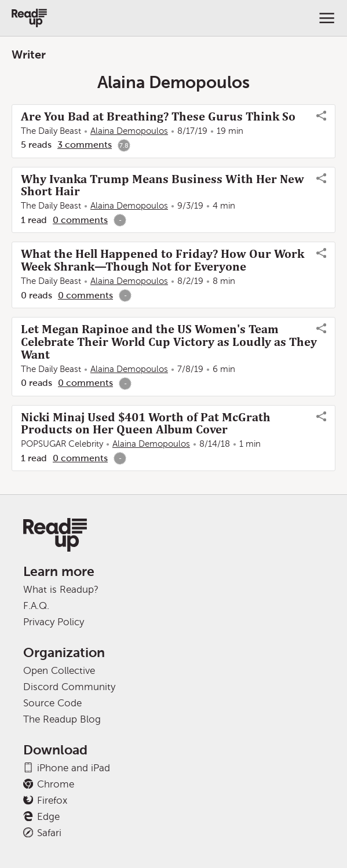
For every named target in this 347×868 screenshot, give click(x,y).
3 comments (85, 145)
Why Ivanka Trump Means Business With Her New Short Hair (162, 185)
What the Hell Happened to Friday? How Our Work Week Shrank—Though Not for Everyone (162, 260)
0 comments (80, 220)
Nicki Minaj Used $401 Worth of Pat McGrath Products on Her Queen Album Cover (146, 424)
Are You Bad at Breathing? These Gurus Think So (158, 116)
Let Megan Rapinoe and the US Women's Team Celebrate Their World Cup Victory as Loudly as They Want (169, 342)
